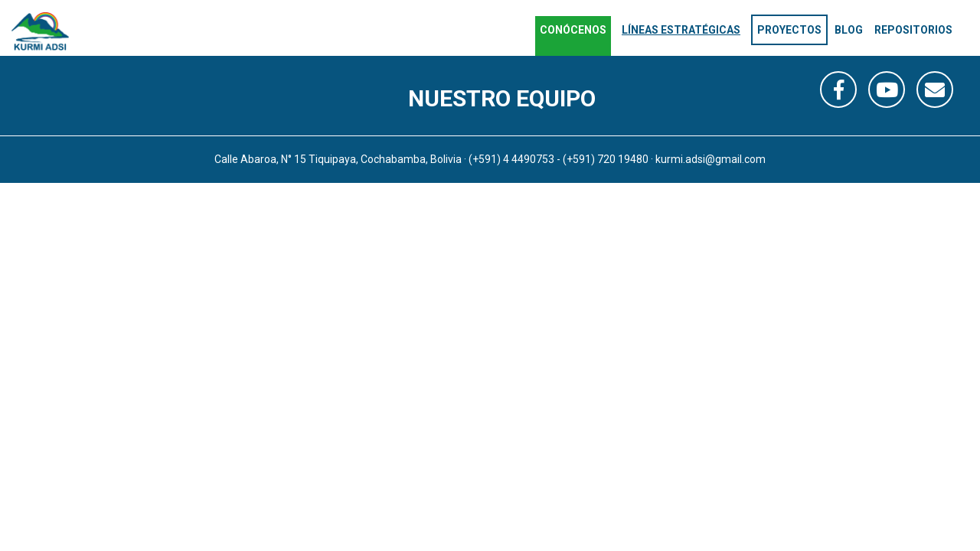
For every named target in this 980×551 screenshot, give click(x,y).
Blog (849, 30)
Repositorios (913, 30)
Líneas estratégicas (681, 30)
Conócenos (573, 30)
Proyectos (789, 30)
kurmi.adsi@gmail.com (710, 159)
